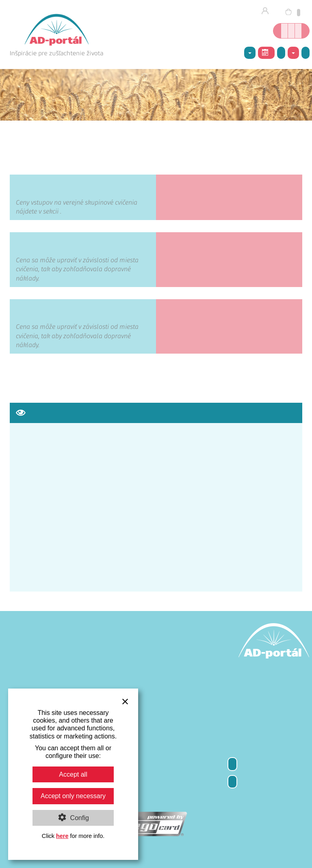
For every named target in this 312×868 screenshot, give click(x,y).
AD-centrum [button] (250, 53)
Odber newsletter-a (232, 764)
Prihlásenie (268, 11)
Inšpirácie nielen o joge (298, 31)
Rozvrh (265, 52)
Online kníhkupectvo (284, 31)
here (62, 836)
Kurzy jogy (291, 31)
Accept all (73, 774)
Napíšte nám (305, 53)
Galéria (281, 53)
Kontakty (232, 782)
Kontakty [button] (293, 53)
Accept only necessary (73, 796)
